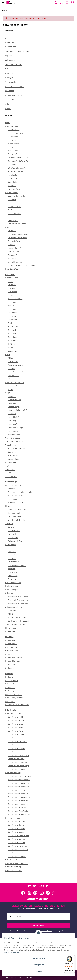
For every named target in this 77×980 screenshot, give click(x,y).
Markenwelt (10, 91)
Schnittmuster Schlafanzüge (19, 766)
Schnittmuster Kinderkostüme (19, 814)
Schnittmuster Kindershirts (18, 804)
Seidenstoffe (13, 154)
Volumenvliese (13, 459)
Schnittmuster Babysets (17, 807)
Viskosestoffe (13, 137)
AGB (7, 38)
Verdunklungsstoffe (15, 262)
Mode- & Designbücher (14, 694)
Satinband (12, 333)
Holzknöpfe (12, 396)
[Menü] (73, 956)
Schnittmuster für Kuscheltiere (17, 863)
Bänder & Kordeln (12, 278)
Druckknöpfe (13, 421)
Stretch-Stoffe (13, 144)
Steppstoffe (12, 182)
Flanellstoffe (13, 175)
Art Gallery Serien (14, 210)
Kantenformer (13, 499)
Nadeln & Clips (11, 544)
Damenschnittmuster (13, 713)
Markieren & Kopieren (13, 485)
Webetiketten (10, 469)
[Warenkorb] (72, 3)
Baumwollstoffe (14, 130)
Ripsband (12, 323)
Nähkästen (12, 610)
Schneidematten (14, 530)
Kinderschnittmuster (13, 773)
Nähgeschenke (11, 631)
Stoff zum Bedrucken (16, 502)
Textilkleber (10, 473)
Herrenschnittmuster (13, 818)
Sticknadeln (13, 555)
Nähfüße (9, 654)
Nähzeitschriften (12, 680)
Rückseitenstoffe (14, 206)
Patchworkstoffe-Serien (17, 224)
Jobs (7, 104)
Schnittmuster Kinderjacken (18, 787)
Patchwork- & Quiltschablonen (19, 600)
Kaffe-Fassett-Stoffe (16, 217)
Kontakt (8, 108)
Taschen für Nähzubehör (17, 617)
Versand (31, 977)
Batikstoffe (12, 199)
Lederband (12, 309)
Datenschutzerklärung (44, 931)
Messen (8, 506)
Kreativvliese (13, 455)
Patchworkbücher (12, 684)
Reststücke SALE (12, 269)
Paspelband (12, 320)
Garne (8, 354)
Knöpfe (8, 393)
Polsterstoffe (13, 255)
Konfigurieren (39, 965)
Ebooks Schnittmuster (14, 870)
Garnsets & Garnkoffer (16, 372)
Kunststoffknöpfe (14, 400)
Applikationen (10, 466)
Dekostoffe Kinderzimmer (17, 238)
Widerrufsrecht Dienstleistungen (17, 51)
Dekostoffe (9, 227)
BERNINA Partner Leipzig (15, 86)
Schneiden (9, 523)
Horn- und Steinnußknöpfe (18, 410)
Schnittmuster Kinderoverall (18, 783)
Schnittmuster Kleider (16, 717)
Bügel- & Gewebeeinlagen (18, 448)
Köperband (12, 302)
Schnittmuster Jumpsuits (17, 762)
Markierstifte (13, 489)
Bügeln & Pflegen (12, 590)
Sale (7, 69)
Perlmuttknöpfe (14, 407)
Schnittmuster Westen (16, 759)
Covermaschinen (12, 651)
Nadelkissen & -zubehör (17, 565)
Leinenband (13, 313)
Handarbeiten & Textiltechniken (17, 705)
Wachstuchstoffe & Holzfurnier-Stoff (21, 265)
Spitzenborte (13, 340)
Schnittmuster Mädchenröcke (19, 780)
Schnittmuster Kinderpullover (19, 800)
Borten (11, 281)
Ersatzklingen (13, 537)
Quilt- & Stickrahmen (13, 583)
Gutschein (9, 73)
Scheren (11, 527)
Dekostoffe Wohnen (15, 241)
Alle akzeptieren (39, 958)
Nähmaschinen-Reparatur (15, 95)
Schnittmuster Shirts (16, 745)
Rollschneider (13, 534)
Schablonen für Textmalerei (18, 604)
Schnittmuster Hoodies (17, 752)
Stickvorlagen (10, 691)
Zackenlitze (12, 351)
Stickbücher (10, 687)
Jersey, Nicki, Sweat (16, 133)
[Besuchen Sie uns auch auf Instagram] (42, 893)
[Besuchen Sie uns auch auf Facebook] (23, 893)
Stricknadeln (13, 576)
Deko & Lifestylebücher (14, 698)
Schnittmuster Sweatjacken (18, 755)
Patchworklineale (15, 516)
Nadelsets (12, 569)
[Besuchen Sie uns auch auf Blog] (54, 893)
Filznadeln (12, 579)
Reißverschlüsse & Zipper (15, 382)
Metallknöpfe (13, 403)
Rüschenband (13, 326)
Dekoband (12, 285)
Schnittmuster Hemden (17, 821)
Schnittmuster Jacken (16, 738)
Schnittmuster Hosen (16, 734)
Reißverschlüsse (14, 386)
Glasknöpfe (12, 414)
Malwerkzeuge (11, 628)
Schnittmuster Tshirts (16, 825)
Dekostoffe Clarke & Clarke (18, 234)
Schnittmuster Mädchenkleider (19, 776)
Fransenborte (13, 288)
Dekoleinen (12, 231)
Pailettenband (13, 316)
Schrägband (13, 337)
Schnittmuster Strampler (17, 790)
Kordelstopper (13, 431)
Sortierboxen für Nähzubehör (19, 621)
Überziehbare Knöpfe (16, 428)
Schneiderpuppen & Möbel (15, 624)
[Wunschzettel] (67, 3)
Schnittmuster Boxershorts (18, 849)
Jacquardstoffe (14, 164)
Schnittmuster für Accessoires (17, 860)
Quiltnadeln (12, 558)
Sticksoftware (11, 664)
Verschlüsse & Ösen (13, 438)
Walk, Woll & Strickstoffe (17, 168)
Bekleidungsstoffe (12, 126)
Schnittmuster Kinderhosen (18, 794)
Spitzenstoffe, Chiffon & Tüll (18, 161)
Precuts (11, 203)
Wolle (10, 379)
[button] (56, 3)
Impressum (9, 55)
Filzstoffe (12, 245)
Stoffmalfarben (11, 476)
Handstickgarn (14, 375)
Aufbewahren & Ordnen (14, 607)
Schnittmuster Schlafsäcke (18, 811)
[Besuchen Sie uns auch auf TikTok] (48, 893)
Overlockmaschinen (13, 647)
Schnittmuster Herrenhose (18, 846)
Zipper (10, 389)
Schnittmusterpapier (16, 495)
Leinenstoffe (13, 140)
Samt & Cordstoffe (15, 151)
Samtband (12, 330)
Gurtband (11, 295)
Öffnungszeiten (11, 82)
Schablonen (10, 593)
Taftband (11, 344)
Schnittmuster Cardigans (17, 741)
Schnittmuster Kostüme (17, 769)
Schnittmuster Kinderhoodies (19, 797)
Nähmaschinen (11, 640)
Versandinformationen (13, 64)
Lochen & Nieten (12, 586)
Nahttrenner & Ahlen (16, 541)
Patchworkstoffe (11, 192)
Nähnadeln (12, 551)
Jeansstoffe (13, 147)
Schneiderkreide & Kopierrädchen (21, 492)
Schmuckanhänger (15, 435)
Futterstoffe (13, 178)
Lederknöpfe (13, 424)
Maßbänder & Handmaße (17, 509)
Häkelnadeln (13, 572)
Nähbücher (9, 677)
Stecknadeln (13, 548)
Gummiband (13, 292)
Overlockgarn (13, 361)
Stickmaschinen (11, 644)
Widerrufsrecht (11, 47)
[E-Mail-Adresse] (41, 917)
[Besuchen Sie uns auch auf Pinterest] (35, 893)
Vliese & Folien (11, 445)
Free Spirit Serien (15, 213)
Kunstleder (12, 185)
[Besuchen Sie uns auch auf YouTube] (29, 893)
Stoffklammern (14, 562)
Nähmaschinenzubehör (14, 658)
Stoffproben (10, 99)
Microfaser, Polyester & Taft (18, 157)
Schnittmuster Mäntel (16, 731)
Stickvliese (12, 452)
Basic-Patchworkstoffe (17, 196)
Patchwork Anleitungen (14, 867)
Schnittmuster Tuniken (17, 727)
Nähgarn (11, 358)
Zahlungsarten (11, 60)
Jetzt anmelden (39, 925)
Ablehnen (39, 971)
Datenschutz (10, 42)
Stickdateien (10, 668)
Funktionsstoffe (14, 189)
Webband (12, 347)
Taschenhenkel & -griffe (14, 441)
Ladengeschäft (11, 78)
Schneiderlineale (14, 513)
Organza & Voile (14, 252)
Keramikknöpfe (14, 417)
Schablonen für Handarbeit (18, 597)
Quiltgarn (11, 368)
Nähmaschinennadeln (13, 661)
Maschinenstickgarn (16, 365)
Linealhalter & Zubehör (16, 520)
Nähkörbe (12, 614)
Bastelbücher (10, 701)
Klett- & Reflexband (15, 299)
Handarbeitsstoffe (15, 248)
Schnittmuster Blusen (16, 724)
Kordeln (11, 306)
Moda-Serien (13, 220)
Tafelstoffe (12, 259)
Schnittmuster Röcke (16, 720)
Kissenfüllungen (11, 462)
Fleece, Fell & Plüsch (16, 171)
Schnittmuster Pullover (16, 748)
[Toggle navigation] (3, 1)
